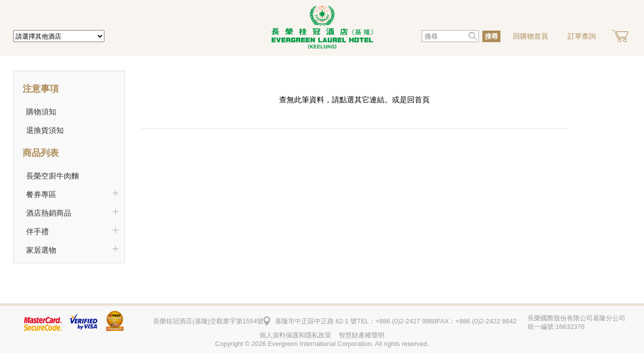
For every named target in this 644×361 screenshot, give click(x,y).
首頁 (422, 100)
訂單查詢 (582, 36)
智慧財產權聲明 (362, 335)
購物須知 (41, 112)
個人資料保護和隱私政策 (295, 335)
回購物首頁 (531, 36)
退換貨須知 (45, 130)
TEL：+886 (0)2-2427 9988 (397, 321)
